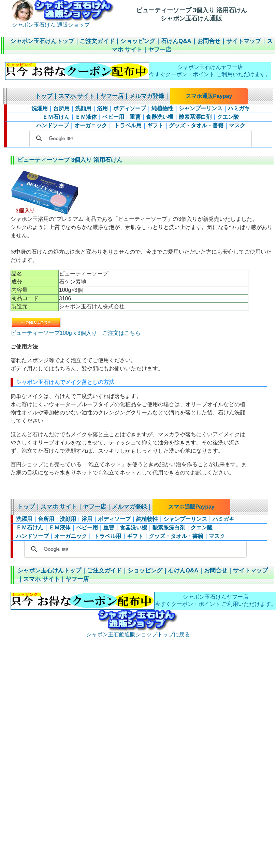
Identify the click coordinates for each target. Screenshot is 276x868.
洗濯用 (40, 108)
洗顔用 (83, 108)
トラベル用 (127, 125)
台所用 (61, 108)
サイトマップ (244, 41)
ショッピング (138, 41)
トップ (44, 96)
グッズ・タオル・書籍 (196, 125)
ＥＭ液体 (86, 117)
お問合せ (209, 41)
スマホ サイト (77, 96)
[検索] (140, 139)
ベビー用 (113, 117)
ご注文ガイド (97, 41)
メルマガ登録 (147, 96)
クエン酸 (228, 117)
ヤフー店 (160, 50)
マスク (237, 125)
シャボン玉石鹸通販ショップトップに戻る (138, 632)
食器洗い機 (160, 117)
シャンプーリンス (201, 108)
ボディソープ (130, 108)
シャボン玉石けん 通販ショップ (63, 22)
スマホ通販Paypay (209, 96)
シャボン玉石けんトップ (42, 41)
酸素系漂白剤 (195, 117)
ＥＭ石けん (56, 117)
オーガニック (91, 125)
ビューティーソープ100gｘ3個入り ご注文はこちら (76, 330)
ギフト (155, 125)
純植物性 (162, 108)
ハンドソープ (53, 125)
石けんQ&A (176, 41)
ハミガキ (239, 108)
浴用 (102, 108)
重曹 (135, 117)
